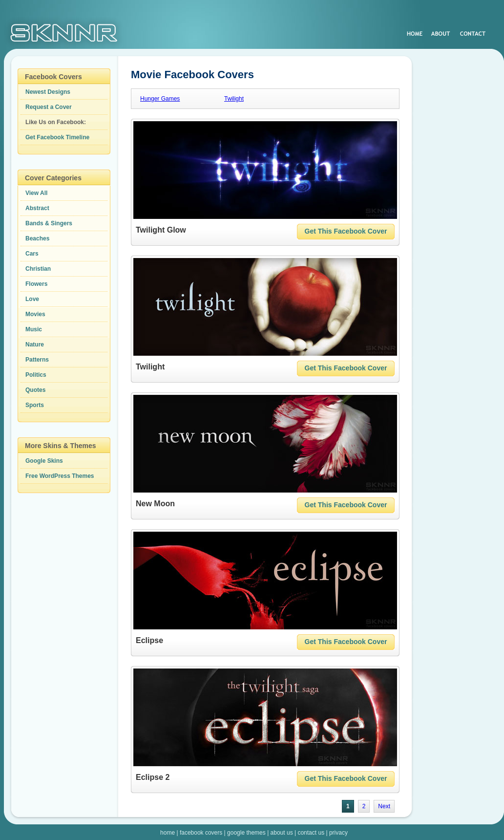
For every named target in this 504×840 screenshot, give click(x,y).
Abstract (37, 208)
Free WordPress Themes (60, 476)
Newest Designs (48, 92)
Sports (35, 405)
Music (34, 329)
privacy (338, 833)
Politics (36, 375)
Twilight (234, 99)
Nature (35, 345)
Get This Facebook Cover (346, 231)
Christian (38, 269)
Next (384, 806)
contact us (311, 833)
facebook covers (201, 833)
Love (32, 299)
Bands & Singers (49, 223)
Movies (35, 314)
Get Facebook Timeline (57, 137)
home (168, 833)
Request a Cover (49, 107)
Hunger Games (160, 99)
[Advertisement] (459, 215)
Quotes (35, 390)
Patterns (37, 360)
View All (36, 193)
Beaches (37, 238)
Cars (32, 254)
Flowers (36, 284)
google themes (246, 833)
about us (282, 833)
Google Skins (44, 461)
